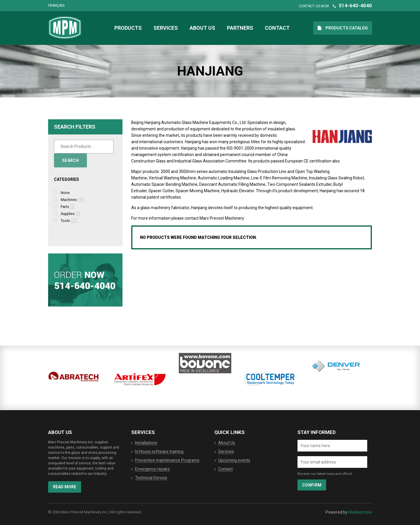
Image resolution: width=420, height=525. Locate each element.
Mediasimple (360, 512)
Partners (240, 28)
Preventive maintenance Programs (167, 461)
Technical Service (151, 478)
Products (128, 28)
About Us (202, 28)
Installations (146, 443)
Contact (277, 28)
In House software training (159, 452)
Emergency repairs (152, 469)
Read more (65, 487)
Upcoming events (234, 461)
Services (166, 28)
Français (56, 6)
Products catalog (347, 28)
